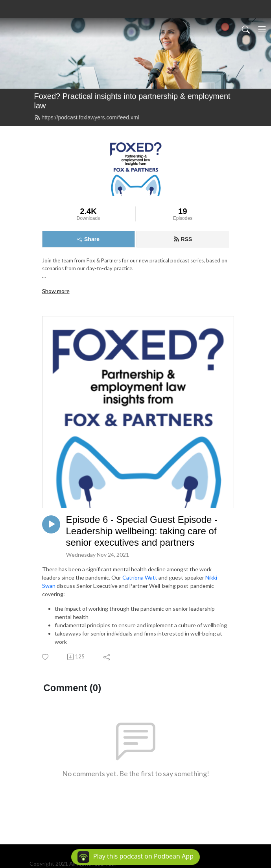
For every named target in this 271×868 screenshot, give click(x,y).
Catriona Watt (140, 577)
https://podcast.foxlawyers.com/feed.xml (87, 117)
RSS (183, 239)
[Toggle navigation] (262, 29)
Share (88, 239)
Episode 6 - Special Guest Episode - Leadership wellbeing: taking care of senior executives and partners (142, 531)
